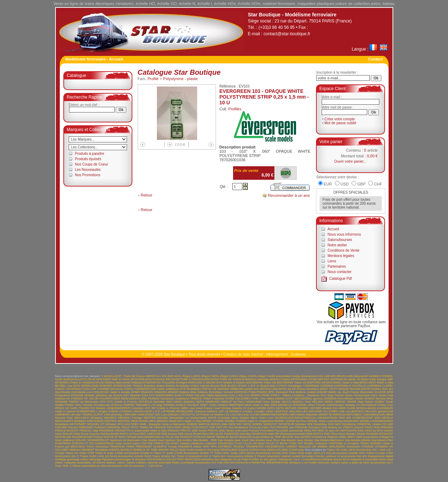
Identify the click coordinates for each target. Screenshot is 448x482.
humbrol (223, 405)
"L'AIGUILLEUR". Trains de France (123, 376)
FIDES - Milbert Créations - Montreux (295, 395)
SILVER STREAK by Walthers (319, 437)
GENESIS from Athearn (339, 399)
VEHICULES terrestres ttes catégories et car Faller (217, 459)
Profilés (235, 109)
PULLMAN (267, 431)
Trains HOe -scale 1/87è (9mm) (234, 453)
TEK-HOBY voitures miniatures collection (191, 443)
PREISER (387, 427)
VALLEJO (304, 447)
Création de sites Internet (243, 354)
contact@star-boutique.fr (287, 34)
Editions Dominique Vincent (215, 392)
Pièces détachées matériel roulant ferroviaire (286, 456)
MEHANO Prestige (130, 418)
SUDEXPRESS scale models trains (117, 443)
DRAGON (147, 392)
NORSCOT (271, 424)
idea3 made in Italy (257, 405)
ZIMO (285, 450)
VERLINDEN (337, 447)
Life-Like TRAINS (81, 415)
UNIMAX (292, 447)
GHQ (390, 399)
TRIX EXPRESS (221, 447)
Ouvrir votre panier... (350, 161)
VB (314, 447)
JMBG (184, 408)
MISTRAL (124, 421)
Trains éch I (220, 456)
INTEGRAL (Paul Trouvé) (309, 405)
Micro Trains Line (262, 418)
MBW (390, 415)
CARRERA (374, 386)
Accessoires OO (205, 463)
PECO (125, 427)
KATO (271, 408)
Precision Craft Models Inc (325, 427)
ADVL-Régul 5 (259, 376)
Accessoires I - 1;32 (141, 466)
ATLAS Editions (105, 383)
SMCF (351, 437)
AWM (191, 383)
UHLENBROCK (275, 447)
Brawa (161, 386)
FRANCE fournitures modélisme (168, 399)
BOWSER (106, 386)
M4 (257, 415)
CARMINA (327, 386)
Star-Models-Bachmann (329, 440)
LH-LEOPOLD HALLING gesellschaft (369, 411)
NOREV (257, 424)
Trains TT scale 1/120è (168, 453)
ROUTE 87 (111, 437)
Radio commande (183, 463)
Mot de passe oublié (341, 123)
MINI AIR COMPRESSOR (356, 418)
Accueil (333, 229)
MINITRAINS (95, 421)
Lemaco (248, 411)
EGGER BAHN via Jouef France (338, 392)
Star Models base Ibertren (159, 440)
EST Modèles (132, 395)
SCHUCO (200, 437)
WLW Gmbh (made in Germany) (199, 450)
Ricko (205, 434)
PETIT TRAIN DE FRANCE (148, 427)
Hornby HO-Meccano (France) (103, 405)
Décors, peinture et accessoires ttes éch (341, 456)
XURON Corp (258, 450)
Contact (376, 59)
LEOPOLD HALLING (288, 411)
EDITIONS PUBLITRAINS (251, 392)
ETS (152, 395)
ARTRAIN (337, 379)
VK (391, 447)
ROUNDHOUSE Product (88, 437)
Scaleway (298, 354)
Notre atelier (337, 245)
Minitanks (80, 421)
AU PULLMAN (166, 383)
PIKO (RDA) (183, 427)
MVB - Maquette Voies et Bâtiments (163, 424)
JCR (147, 408)
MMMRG (162, 421)
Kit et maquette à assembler (360, 459)
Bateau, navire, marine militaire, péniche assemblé (139, 463)
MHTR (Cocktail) (219, 418)
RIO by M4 (216, 434)
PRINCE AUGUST (67, 431)
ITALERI (84, 408)
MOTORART (78, 424)
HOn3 (159, 466)
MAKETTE (325, 415)
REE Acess (185, 434)
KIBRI (342, 408)
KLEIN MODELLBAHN (361, 408)
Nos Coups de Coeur (92, 164)
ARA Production (155, 379)
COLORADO (74, 389)
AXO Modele (224, 383)
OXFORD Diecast (67, 427)
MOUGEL (93, 424)
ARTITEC (324, 379)
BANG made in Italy (346, 383)
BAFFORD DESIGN (320, 383)
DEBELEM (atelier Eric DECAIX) (251, 389)
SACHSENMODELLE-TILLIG (156, 437)
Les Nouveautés (88, 170)
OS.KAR (388, 424)
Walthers (75, 450)
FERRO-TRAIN (260, 395)
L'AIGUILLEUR (142, 411)
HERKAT (340, 402)
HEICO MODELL (293, 402)
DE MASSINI (221, 389)
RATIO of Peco (129, 434)
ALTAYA (97, 379)
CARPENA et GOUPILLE (350, 386)
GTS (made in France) (122, 402)
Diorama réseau (332, 459)
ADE (170, 376)
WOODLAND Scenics (234, 450)
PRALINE (301, 427)
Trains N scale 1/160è (109, 453)
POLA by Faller (259, 427)
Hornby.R (193, 405)
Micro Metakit (240, 418)
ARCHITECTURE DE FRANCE (224, 379)
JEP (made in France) (165, 408)
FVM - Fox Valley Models (268, 399)
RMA (309, 434)
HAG (169, 402)
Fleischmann (362, 395)
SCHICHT (186, 437)
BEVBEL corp (64, 386)
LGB (342, 411)
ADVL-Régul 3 (221, 376)
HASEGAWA (254, 402)
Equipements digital (380, 456)
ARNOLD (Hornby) (257, 379)
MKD (152, 421)
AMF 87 (117, 379)
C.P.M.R (282, 386)
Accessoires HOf (118, 466)
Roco (335, 434)
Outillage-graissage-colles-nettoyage (78, 459)
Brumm (215, 386)
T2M (143, 443)
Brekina (170, 386)
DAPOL (207, 389)
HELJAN (318, 402)
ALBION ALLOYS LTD (77, 379)
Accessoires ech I (382, 463)
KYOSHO (125, 411)
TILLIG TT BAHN (276, 443)
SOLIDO (81, 440)
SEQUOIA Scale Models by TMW (260, 437)
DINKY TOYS (328, 389)
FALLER (200, 395)
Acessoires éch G (200, 456)
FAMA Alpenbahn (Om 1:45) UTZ (228, 395)
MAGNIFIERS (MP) (283, 415)
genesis (318, 399)
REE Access (169, 434)
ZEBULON (274, 450)
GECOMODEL (303, 399)
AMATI (107, 379)
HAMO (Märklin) (184, 402)
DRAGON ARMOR (166, 392)
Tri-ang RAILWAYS (180, 447)
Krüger (103, 411)
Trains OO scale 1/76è (80, 453)
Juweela (237, 408)
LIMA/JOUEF (146, 415)
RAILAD (68, 434)
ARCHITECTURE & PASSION (185, 379)
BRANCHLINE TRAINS (128, 386)
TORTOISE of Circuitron (344, 443)
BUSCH (232, 386)
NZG (338, 424)
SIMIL (343, 437)
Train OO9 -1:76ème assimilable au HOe (81, 466)
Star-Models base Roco (265, 440)
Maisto (301, 415)
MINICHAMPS (64, 421)
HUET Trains (208, 405)
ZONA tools (297, 450)
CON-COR (89, 389)
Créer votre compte (340, 119)
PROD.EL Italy (89, 431)
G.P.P (289, 399)
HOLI (79, 405)
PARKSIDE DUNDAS (92, 427)
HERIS (328, 402)
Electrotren (367, 392)
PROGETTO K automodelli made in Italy (141, 431)
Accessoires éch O (67, 456)
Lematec (259, 411)
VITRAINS (381, 447)
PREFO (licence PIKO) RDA (361, 427)
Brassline (150, 386)
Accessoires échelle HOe (272, 453)
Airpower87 (362, 376)
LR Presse (202, 415)
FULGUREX (243, 399)
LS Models (217, 415)
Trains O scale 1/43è (380, 453)
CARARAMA (311, 386)
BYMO (243, 386)
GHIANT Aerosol (375, 399)
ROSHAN (372, 434)
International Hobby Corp (377, 405)
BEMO (364, 383)
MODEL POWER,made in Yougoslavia (249, 421)
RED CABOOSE (150, 434)
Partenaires (337, 266)
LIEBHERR (62, 415)
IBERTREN (236, 405)
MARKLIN (339, 415)
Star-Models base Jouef (233, 440)
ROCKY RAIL (322, 434)
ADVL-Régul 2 (202, 376)
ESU (145, 395)
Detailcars (313, 389)
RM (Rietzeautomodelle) (290, 434)
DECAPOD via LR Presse (289, 389)
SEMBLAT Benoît (227, 437)
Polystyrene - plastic (180, 79)
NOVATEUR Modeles (292, 424)
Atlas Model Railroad (129, 383)
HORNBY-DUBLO (175, 405)
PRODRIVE (106, 431)
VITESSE (368, 447)
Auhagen (181, 383)
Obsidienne (349, 424)
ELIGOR (380, 392)
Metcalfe (163, 418)
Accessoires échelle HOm (349, 453)
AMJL (126, 379)
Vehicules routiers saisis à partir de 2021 (343, 463)
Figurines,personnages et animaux (124, 459)
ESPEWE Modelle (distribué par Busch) (97, 395)
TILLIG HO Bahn (254, 443)
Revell (197, 434)
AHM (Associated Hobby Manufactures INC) (297, 376)
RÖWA (132, 437)
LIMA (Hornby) (113, 415)
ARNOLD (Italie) (280, 379)
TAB (150, 443)
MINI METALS (384, 418)
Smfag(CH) (386, 437)
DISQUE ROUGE (349, 389)
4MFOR (151, 376)
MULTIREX (132, 424)
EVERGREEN (164, 395)
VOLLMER (62, 450)
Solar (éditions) (65, 440)
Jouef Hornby (222, 408)
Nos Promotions (88, 175)
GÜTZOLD (145, 402)
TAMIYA (159, 443)
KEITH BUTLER (286, 408)
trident (197, 447)
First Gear (327, 395)
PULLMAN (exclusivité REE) (293, 431)
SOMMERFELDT (98, 440)
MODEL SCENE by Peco (291, 421)
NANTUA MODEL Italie (213, 424)
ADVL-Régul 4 (240, 376)
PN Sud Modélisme (236, 427)
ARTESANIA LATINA (304, 379)
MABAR (265, 415)
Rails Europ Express (86, 434)
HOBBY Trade (384, 402)
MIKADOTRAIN (328, 418)
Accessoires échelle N (138, 453)
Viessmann (353, 447)
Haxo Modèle (272, 402)
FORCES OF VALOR (85, 399)
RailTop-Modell (110, 434)
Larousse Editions (206, 411)
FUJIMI (230, 399)
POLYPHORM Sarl (282, 427)
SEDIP (211, 437)
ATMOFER (150, 383)
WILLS (174, 450)
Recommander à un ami (289, 195)
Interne (101, 463)
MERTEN (150, 418)
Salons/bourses (340, 240)
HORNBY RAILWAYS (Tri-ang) (143, 405)
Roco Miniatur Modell (352, 434)
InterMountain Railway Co (343, 405)
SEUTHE (288, 437)
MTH (120, 424)
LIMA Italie (130, 415)
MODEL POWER (213, 421)
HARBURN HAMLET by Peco (225, 402)
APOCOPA (138, 379)
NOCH (247, 424)
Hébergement (277, 354)
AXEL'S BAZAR (206, 383)
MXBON (192, 424)
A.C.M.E (162, 376)
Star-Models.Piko (382, 440)
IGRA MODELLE (281, 405)
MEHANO (110, 418)
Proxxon (254, 431)
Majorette (312, 415)
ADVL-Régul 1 (183, 376)
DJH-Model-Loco (82, 392)
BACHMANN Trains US (292, 383)
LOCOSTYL (188, 415)
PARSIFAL (114, 427)
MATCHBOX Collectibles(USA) (366, 415)
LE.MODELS (233, 411)
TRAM (130, 447)
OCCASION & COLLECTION (165, 459)
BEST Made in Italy (381, 383)
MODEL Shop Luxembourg (325, 421)
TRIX (206, 447)
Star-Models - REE (205, 440)
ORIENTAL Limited (369, 424)
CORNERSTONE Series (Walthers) (157, 389)
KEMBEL (303, 408)
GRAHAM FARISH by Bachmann (77, 402)
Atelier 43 (354, 379)
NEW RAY (235, 424)
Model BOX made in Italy (185, 421)
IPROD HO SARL (67, 408)
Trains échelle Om (164, 456)
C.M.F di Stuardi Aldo (261, 386)
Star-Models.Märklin (358, 440)
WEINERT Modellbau (95, 450)
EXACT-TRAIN (184, 395)
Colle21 (60, 389)
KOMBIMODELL (87, 411)
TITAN (293, 443)
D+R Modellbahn (191, 389)
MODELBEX (351, 421)
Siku (297, 437)
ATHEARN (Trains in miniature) (75, 383)
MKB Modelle (140, 421)
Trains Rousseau (97, 447)
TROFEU (239, 447)
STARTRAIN (63, 443)
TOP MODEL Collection (313, 443)
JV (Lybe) (249, 408)
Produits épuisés (88, 159)
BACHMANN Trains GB (261, 383)
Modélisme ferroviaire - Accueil (94, 59)
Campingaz (295, 386)
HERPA (352, 402)
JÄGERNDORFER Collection (125, 408)
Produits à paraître (90, 154)
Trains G (182, 456)
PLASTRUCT (200, 427)
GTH (103, 402)
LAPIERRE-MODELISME (177, 411)
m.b (252, 415)
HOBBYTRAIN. (65, 405)
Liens (332, 261)
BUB (223, 386)
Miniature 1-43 (299, 463)
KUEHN (113, 411)
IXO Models (98, 408)
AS (346, 379)
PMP (212, 427)
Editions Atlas (188, 392)
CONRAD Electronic (110, 389)
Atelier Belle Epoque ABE (377, 379)
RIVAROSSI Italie (263, 434)
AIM (328, 376)
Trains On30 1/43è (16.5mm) (99, 456)
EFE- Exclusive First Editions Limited (292, 392)
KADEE (261, 408)
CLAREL (388, 386)
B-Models (239, 383)
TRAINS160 (117, 447)
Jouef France (204, 408)
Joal (192, 408)
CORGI (128, 389)
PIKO (170, 427)
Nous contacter (340, 272)
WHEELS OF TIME (145, 450)
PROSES (173, 431)
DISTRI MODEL (371, 389)
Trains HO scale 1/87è (341, 450)
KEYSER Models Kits (324, 408)
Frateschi (218, 399)
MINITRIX (111, 421)
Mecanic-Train (64, 418)
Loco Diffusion (170, 415)
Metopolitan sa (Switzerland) (188, 418)
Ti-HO (239, 443)
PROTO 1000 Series (194, 431)
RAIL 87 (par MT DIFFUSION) (338, 431)
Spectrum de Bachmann (125, 440)
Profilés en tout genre (263, 459)
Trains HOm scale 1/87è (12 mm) (310, 453)
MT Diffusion (108, 424)
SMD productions (367, 437)
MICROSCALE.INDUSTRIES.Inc (295, 418)
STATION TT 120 (83, 443)
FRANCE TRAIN (201, 399)
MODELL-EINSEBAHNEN (377, 421)
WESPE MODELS (121, 450)
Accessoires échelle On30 (135, 456)
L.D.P (157, 411)
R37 (314, 431)
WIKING (164, 450)
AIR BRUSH (339, 376)
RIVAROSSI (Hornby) (237, 434)
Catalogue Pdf (340, 279)
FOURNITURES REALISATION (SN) (123, 399)
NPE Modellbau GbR (320, 424)
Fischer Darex (344, 395)
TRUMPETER (255, 447)
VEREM (322, 447)
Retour (146, 195)
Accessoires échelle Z (242, 456)
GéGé (359, 399)
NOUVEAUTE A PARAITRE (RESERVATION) (259, 463)
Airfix (351, 376)
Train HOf (223, 463)
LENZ (269, 411)
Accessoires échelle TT (198, 453)
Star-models (184, 440)
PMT (219, 427)
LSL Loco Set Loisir (236, 415)
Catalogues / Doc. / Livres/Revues (299, 459)
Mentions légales (341, 256)
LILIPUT (98, 415)
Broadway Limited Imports (193, 386)
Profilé (153, 79)
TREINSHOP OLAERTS (151, 447)
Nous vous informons (344, 234)
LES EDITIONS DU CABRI (320, 411)
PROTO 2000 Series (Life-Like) (228, 431)
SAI (177, 437)
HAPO (200, 402)
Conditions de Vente (344, 250)
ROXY (123, 437)
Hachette (159, 402)
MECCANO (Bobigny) (88, 418)
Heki (308, 402)
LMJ (157, 415)
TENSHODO (226, 443)
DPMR (135, 392)
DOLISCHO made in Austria (112, 392)
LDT (221, 411)
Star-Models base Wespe (297, 440)
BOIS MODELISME (86, 386)
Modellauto (62, 424)
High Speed (365, 402)
